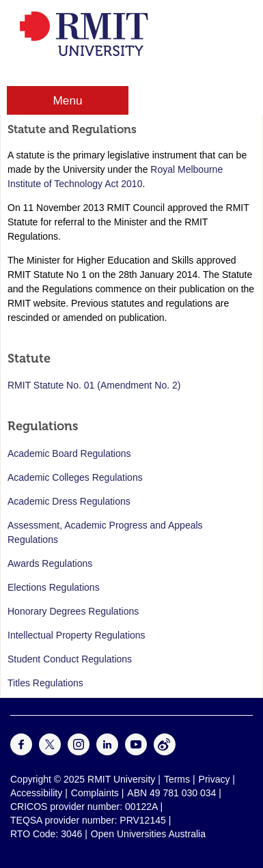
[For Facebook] (21, 752)
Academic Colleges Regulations (75, 477)
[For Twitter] (50, 752)
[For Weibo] (165, 752)
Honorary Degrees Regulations (73, 611)
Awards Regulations (50, 563)
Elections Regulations (54, 587)
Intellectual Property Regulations (77, 635)
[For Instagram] (79, 752)
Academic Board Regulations (69, 453)
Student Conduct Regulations (70, 659)
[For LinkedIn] (107, 752)
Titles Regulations (45, 683)
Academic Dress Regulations (69, 501)
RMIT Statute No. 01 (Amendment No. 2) (94, 385)
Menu (67, 100)
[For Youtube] (136, 752)
